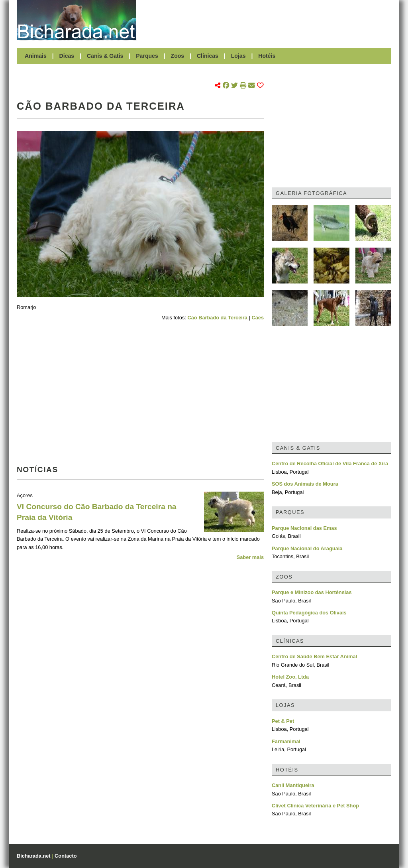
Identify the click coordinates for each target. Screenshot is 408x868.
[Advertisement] (268, 20)
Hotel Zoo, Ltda (290, 677)
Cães (258, 318)
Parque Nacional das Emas (304, 528)
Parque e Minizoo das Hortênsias (312, 592)
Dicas (67, 56)
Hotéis (267, 56)
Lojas (238, 56)
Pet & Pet (283, 721)
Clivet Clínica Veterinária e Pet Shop (315, 806)
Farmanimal (286, 741)
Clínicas (208, 56)
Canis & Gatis (105, 56)
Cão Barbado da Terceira (217, 318)
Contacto (66, 856)
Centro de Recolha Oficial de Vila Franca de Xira (330, 464)
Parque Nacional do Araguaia (307, 548)
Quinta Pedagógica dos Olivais (309, 613)
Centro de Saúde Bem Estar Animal (314, 656)
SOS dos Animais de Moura (305, 484)
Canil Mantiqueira (293, 785)
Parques (147, 56)
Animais (36, 56)
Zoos (178, 56)
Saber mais (250, 557)
